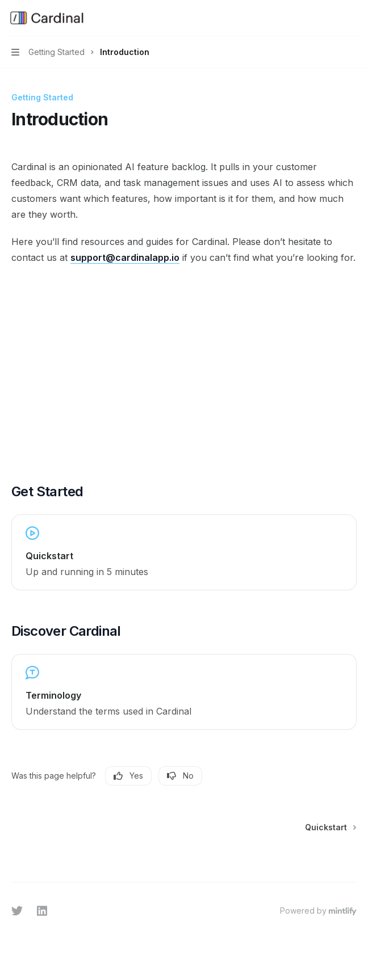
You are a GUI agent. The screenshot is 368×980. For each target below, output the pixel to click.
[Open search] (332, 18)
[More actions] (353, 18)
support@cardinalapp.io (125, 257)
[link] (184, 552)
